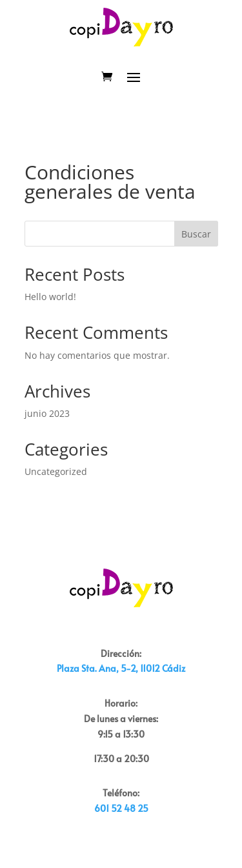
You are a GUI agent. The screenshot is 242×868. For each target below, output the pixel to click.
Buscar (196, 234)
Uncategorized (56, 471)
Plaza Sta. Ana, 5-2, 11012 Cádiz (121, 668)
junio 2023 (47, 413)
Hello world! (50, 297)
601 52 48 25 (121, 808)
